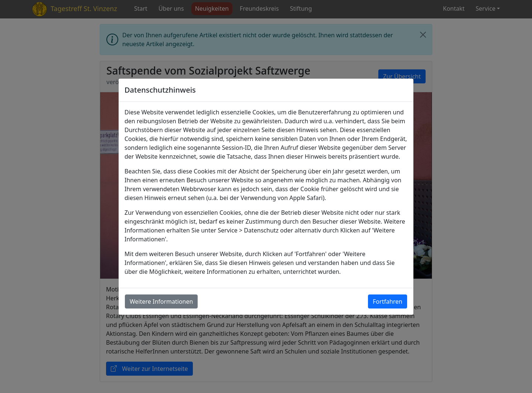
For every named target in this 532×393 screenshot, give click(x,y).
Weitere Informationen (161, 301)
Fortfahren (388, 301)
